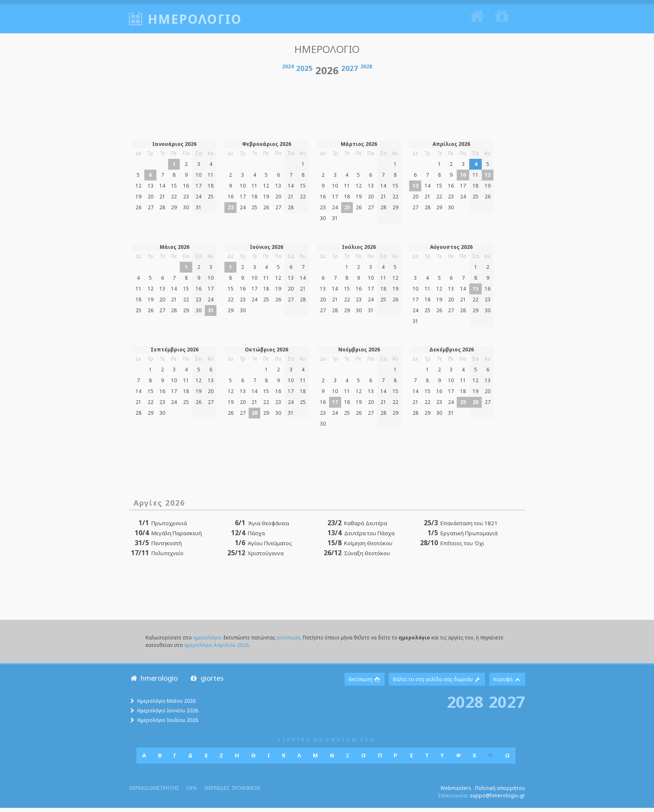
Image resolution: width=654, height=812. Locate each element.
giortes (206, 682)
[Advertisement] (327, 109)
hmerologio (153, 682)
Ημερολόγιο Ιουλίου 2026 (168, 724)
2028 (366, 71)
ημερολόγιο (207, 641)
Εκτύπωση (365, 683)
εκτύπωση (288, 641)
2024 (288, 71)
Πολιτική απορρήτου (500, 792)
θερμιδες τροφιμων (232, 792)
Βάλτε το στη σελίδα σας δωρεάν (437, 683)
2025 (304, 72)
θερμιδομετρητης (154, 792)
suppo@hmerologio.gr (497, 800)
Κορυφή (507, 683)
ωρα (192, 792)
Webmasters (456, 792)
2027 (350, 72)
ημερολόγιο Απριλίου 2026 (216, 649)
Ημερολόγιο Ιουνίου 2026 (168, 715)
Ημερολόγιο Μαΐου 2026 (166, 705)
